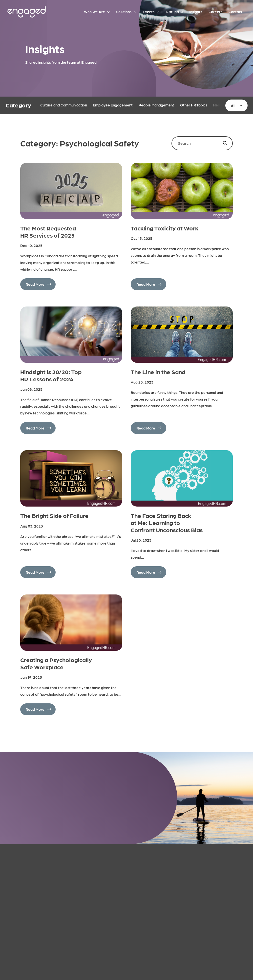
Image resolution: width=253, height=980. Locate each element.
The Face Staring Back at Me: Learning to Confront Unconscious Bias (167, 522)
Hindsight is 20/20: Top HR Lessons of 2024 (51, 375)
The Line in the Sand (158, 372)
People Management (156, 105)
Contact (235, 12)
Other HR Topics (194, 105)
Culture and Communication (64, 105)
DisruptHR (174, 12)
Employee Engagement (113, 105)
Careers (215, 12)
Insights (196, 12)
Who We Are (95, 12)
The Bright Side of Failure (54, 515)
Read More (35, 284)
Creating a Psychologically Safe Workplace (56, 663)
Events (149, 12)
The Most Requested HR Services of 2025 (48, 231)
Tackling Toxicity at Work (165, 228)
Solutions (124, 12)
